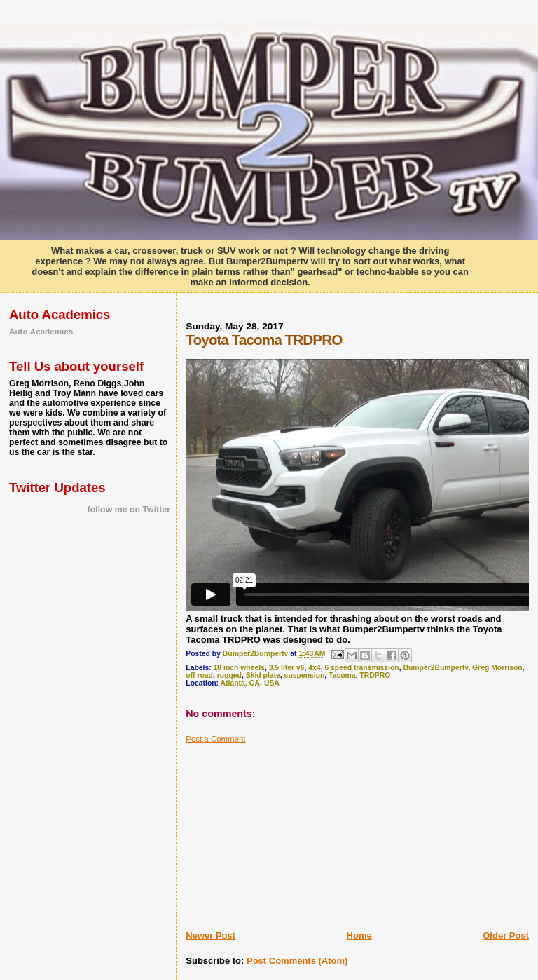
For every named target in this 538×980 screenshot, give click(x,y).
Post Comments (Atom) (297, 961)
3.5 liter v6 (287, 668)
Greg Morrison (497, 668)
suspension (305, 675)
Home (359, 935)
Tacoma (342, 675)
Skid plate (263, 675)
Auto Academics (41, 331)
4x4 (314, 668)
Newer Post (211, 935)
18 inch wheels (239, 668)
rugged (229, 675)
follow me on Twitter (129, 510)
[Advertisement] (291, 831)
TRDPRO (375, 675)
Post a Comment (215, 739)
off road (199, 675)
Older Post (506, 935)
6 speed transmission (361, 668)
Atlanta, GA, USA (250, 683)
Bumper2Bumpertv (435, 668)
